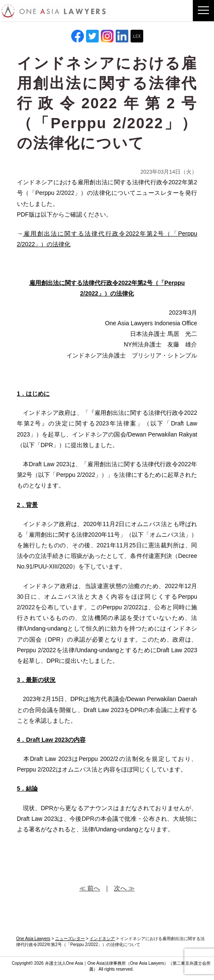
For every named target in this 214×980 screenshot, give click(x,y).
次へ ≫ (124, 888)
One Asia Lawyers (147, 963)
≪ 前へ (90, 888)
